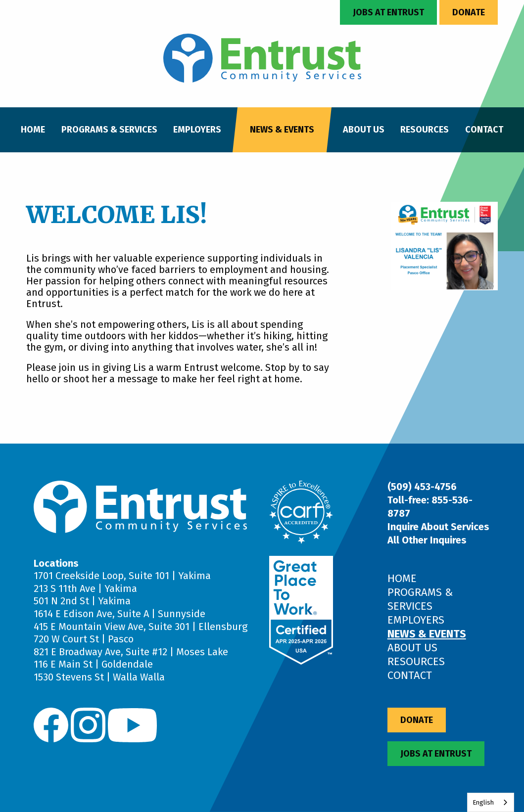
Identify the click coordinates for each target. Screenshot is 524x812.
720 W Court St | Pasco (84, 639)
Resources (425, 130)
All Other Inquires (427, 540)
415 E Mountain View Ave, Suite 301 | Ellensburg (141, 627)
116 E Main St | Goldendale (93, 664)
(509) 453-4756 (422, 487)
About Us (364, 130)
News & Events (282, 130)
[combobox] (491, 802)
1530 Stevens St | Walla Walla (99, 677)
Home (33, 130)
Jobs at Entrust (388, 12)
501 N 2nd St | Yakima (82, 601)
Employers (197, 130)
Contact (484, 130)
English (483, 802)
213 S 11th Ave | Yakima (85, 588)
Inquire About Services (438, 527)
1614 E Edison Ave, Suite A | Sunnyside (119, 614)
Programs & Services (109, 130)
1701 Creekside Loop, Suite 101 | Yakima (122, 576)
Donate (469, 12)
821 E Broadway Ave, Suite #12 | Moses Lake (131, 652)
